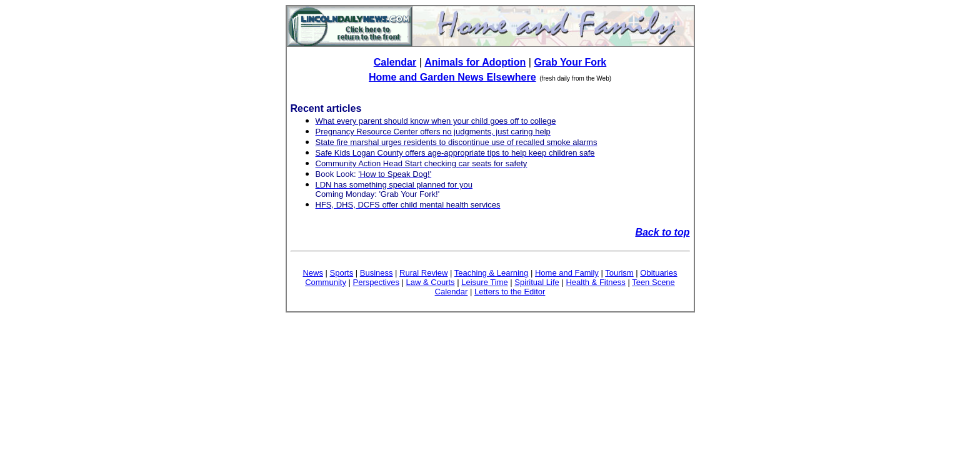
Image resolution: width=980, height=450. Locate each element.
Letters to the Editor (510, 292)
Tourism (619, 273)
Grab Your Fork (570, 62)
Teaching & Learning (492, 273)
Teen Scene (653, 282)
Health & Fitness (595, 282)
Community (326, 282)
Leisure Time (484, 282)
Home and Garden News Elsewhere (452, 77)
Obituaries (658, 273)
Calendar (395, 62)
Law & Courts (431, 282)
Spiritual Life (537, 282)
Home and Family (567, 273)
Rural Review (423, 273)
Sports (342, 273)
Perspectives (376, 282)
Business (377, 273)
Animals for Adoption (475, 62)
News (313, 273)
